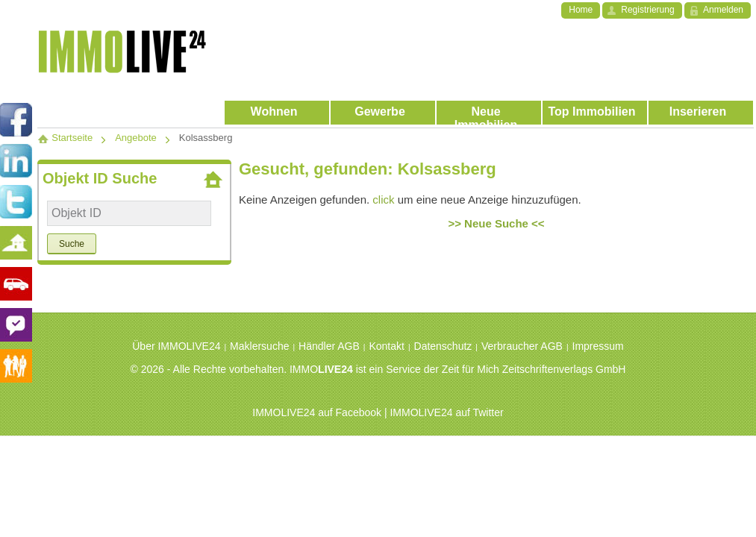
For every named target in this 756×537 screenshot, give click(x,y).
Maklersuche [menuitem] (259, 346)
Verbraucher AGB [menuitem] (522, 346)
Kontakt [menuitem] (386, 346)
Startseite (65, 138)
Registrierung (647, 10)
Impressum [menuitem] (598, 346)
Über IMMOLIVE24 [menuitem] (176, 346)
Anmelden (723, 10)
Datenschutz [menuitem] (443, 346)
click (383, 200)
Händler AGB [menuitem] (329, 346)
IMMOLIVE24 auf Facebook (317, 412)
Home (581, 10)
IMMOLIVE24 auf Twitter (446, 412)
